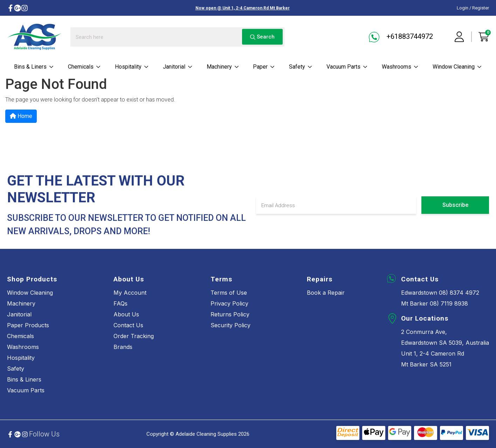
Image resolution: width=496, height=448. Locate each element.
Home (21, 116)
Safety (301, 67)
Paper (264, 67)
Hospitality (132, 67)
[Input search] (177, 37)
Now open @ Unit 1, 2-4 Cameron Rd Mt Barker (243, 8)
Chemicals (84, 67)
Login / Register (473, 8)
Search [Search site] (262, 37)
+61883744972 (401, 37)
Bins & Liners (34, 67)
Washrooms (400, 67)
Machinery (223, 67)
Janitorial (178, 67)
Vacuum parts (347, 67)
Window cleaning (457, 67)
